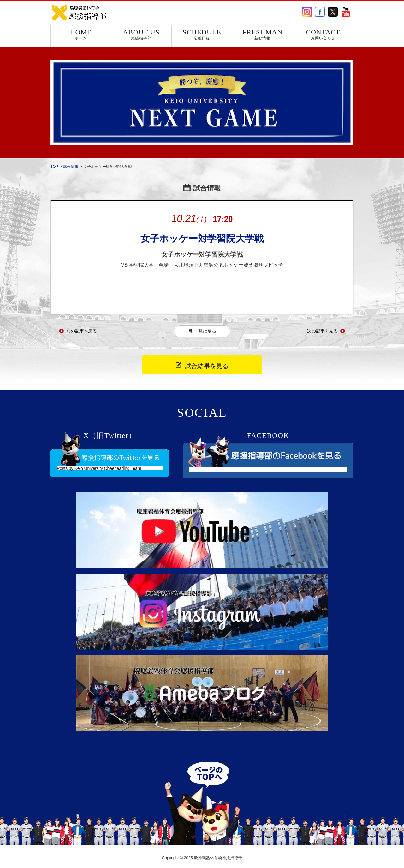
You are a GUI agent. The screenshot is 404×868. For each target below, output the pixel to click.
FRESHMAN (262, 34)
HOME (81, 34)
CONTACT (323, 34)
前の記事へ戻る (82, 331)
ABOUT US (141, 34)
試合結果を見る (207, 366)
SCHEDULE (202, 34)
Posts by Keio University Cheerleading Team (99, 468)
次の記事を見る (322, 331)
